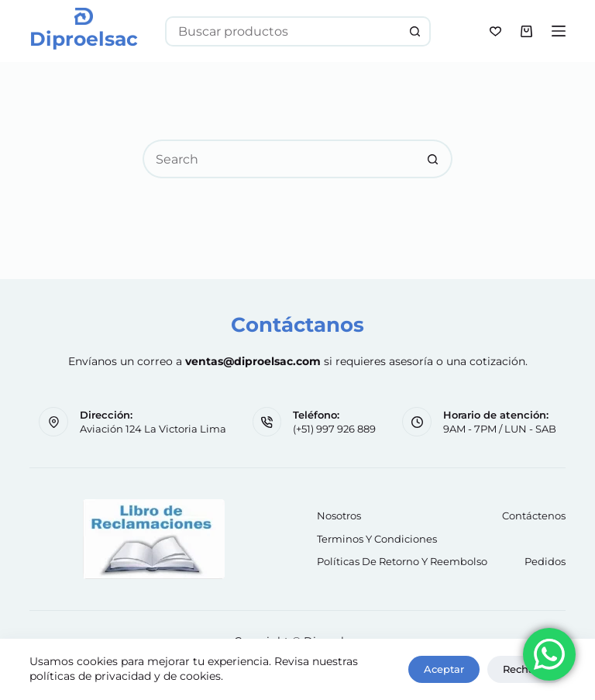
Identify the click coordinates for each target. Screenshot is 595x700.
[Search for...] (282, 31)
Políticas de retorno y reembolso (402, 561)
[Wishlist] (495, 31)
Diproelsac (84, 39)
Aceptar (444, 669)
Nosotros (339, 516)
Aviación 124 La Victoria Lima (153, 429)
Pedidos (545, 561)
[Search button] (416, 31)
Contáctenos (534, 516)
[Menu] (559, 31)
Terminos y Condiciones (377, 539)
